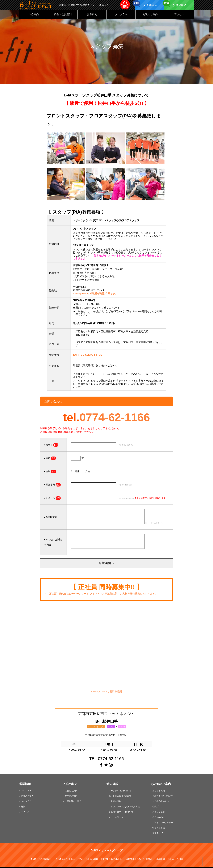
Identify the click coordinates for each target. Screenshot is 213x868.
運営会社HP (158, 835)
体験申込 (181, 5)
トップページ (27, 792)
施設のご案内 (150, 16)
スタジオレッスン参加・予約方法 (124, 808)
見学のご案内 (71, 798)
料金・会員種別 (63, 16)
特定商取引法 (159, 830)
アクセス (179, 16)
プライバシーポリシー (163, 824)
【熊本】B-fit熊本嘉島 (87, 861)
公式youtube (158, 819)
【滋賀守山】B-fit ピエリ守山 (138, 861)
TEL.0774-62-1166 (106, 760)
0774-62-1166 (115, 419)
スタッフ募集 (159, 814)
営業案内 (92, 16)
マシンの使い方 (116, 819)
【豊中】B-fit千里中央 (64, 861)
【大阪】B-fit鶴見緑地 (41, 861)
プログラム (121, 16)
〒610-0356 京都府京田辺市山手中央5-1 (106, 737)
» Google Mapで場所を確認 (106, 692)
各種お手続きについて (163, 798)
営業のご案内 (27, 798)
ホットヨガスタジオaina (120, 798)
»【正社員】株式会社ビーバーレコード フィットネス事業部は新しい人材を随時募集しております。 (101, 595)
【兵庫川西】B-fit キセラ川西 (169, 861)
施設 (23, 808)
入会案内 (34, 16)
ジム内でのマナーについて (121, 814)
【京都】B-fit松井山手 (111, 861)
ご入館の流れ (115, 803)
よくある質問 (159, 792)
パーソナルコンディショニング (123, 792)
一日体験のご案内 (73, 803)
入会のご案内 (71, 792)
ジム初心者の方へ (161, 803)
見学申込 (152, 5)
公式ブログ (158, 808)
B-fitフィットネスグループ (106, 852)
